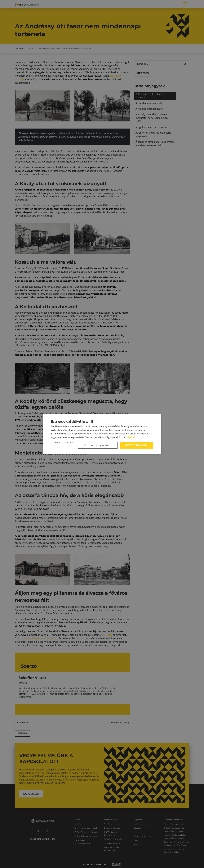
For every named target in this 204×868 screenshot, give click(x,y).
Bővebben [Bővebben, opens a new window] (131, 437)
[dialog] (102, 434)
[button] (98, 445)
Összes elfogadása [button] (136, 445)
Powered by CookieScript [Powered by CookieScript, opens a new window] (62, 442)
